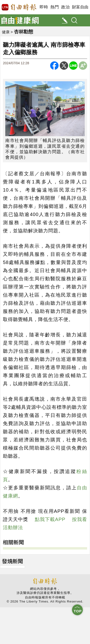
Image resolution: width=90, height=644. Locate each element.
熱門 (55, 7)
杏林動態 (24, 32)
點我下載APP (50, 519)
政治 (65, 7)
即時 (44, 7)
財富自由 (80, 7)
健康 (6, 32)
